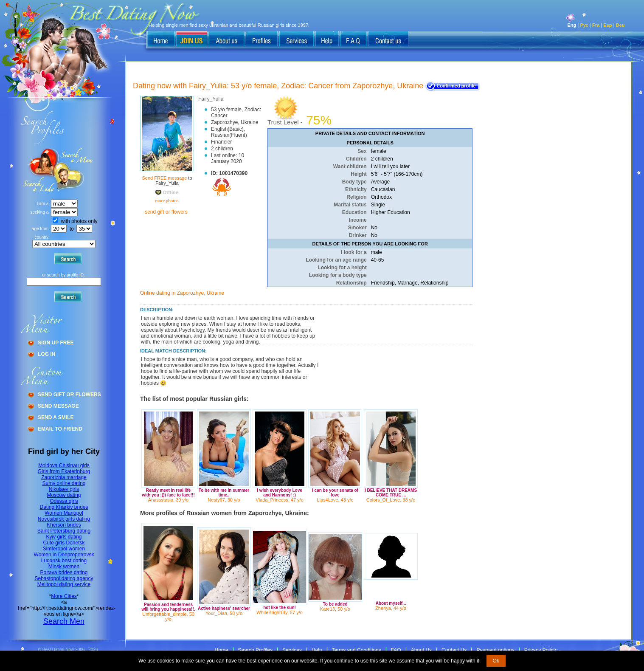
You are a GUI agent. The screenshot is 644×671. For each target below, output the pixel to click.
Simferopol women (64, 549)
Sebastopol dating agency (64, 578)
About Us (421, 650)
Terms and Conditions (357, 650)
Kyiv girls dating (64, 537)
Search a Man (39, 170)
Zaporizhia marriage (64, 477)
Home (222, 650)
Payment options (495, 650)
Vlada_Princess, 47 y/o (280, 500)
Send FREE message (164, 178)
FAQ (396, 650)
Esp (607, 25)
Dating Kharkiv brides (64, 507)
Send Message (58, 406)
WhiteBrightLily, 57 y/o (280, 612)
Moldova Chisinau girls (64, 465)
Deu (620, 25)
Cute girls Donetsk (64, 543)
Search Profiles (255, 650)
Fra (596, 25)
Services (292, 650)
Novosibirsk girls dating (64, 519)
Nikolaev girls (64, 489)
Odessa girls (64, 501)
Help (317, 650)
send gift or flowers (166, 212)
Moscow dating (64, 495)
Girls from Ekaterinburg (64, 471)
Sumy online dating (64, 483)
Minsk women (64, 567)
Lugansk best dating (64, 561)
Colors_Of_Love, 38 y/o (391, 500)
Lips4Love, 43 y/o (335, 500)
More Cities (64, 596)
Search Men (64, 621)
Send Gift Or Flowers (69, 395)
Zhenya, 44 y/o (391, 608)
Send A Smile (56, 417)
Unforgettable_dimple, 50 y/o (168, 617)
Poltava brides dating (64, 572)
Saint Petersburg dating (64, 531)
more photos (166, 200)
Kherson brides (64, 525)
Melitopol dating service (64, 584)
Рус (584, 25)
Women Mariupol (64, 513)
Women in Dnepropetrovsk (64, 555)
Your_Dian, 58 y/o (224, 613)
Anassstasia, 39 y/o (168, 500)
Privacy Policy (540, 650)
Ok (496, 661)
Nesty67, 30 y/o (224, 500)
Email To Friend (60, 429)
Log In (46, 354)
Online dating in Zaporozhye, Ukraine (182, 293)
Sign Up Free (56, 343)
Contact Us (454, 650)
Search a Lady (75, 170)
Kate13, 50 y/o (335, 609)
